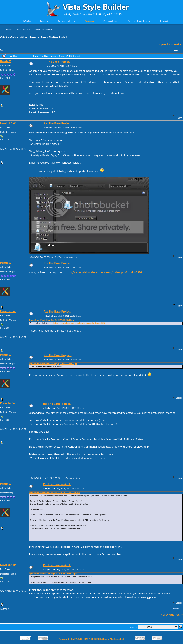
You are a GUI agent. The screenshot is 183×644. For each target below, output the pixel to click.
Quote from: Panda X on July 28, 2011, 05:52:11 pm (52, 320)
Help (18, 29)
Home (9, 29)
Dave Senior (8, 123)
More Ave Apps (139, 21)
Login (37, 29)
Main (27, 21)
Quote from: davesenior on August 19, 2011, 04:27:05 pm (54, 493)
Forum (89, 21)
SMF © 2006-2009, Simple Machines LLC (104, 639)
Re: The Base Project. (58, 123)
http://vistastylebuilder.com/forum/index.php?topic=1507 (103, 272)
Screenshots (66, 21)
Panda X (6, 61)
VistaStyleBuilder (9, 37)
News (44, 21)
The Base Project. (58, 37)
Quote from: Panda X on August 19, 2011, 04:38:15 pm (53, 574)
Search (27, 29)
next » (177, 44)
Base (44, 37)
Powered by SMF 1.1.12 (70, 639)
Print (176, 51)
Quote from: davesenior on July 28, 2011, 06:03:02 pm (53, 364)
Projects (34, 37)
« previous (166, 44)
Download (111, 21)
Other (24, 37)
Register (47, 29)
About (164, 21)
